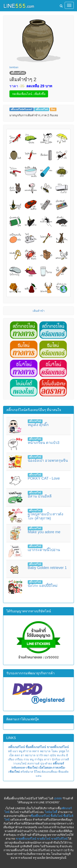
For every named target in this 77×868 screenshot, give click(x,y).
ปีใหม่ (37, 772)
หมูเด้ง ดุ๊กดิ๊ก (38, 425)
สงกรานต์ (33, 763)
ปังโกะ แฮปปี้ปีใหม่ (43, 586)
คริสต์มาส (27, 772)
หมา (47, 755)
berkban (14, 67)
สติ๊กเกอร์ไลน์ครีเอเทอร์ (21, 109)
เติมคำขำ (39, 311)
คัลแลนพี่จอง (49, 772)
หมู (21, 751)
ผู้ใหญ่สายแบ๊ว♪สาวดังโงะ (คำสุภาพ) (45, 516)
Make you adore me (44, 532)
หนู (32, 759)
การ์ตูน (39, 759)
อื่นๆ (53, 109)
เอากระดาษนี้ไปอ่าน (44, 550)
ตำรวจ (27, 751)
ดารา (48, 759)
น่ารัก (40, 755)
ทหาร (36, 751)
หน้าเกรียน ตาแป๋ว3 (44, 443)
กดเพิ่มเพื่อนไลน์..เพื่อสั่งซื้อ (29, 94)
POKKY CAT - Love (44, 478)
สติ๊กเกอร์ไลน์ (42, 109)
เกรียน (19, 759)
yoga (62, 751)
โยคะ (55, 751)
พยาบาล (45, 751)
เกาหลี (65, 759)
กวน (26, 759)
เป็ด (11, 755)
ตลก (17, 755)
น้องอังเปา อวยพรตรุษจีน (48, 460)
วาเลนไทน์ (20, 763)
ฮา (22, 755)
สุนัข (53, 755)
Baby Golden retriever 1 (47, 568)
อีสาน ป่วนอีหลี (40, 496)
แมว (15, 751)
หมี (10, 751)
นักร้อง (56, 759)
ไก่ (67, 751)
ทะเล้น (61, 755)
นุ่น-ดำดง (46, 763)
